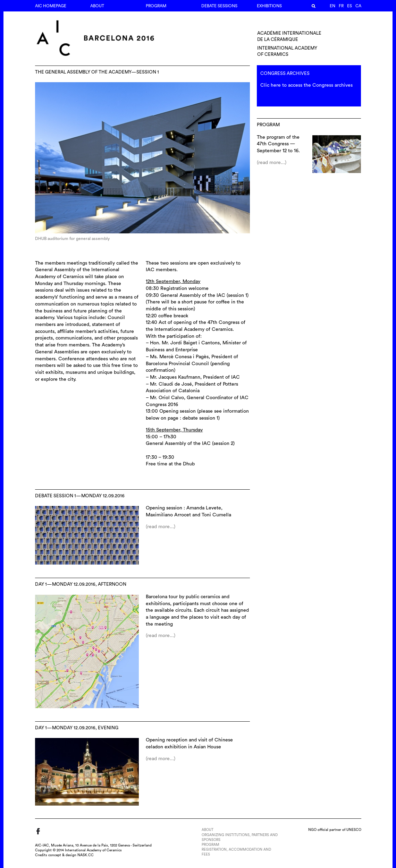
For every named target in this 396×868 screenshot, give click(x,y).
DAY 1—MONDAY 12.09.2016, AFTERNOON (81, 584)
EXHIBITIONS (269, 6)
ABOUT (97, 6)
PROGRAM (156, 6)
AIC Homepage (51, 6)
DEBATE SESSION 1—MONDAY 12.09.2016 (80, 496)
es (349, 6)
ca (358, 6)
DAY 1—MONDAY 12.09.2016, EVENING (77, 728)
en (332, 6)
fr (341, 6)
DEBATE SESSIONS (219, 6)
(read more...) (161, 527)
